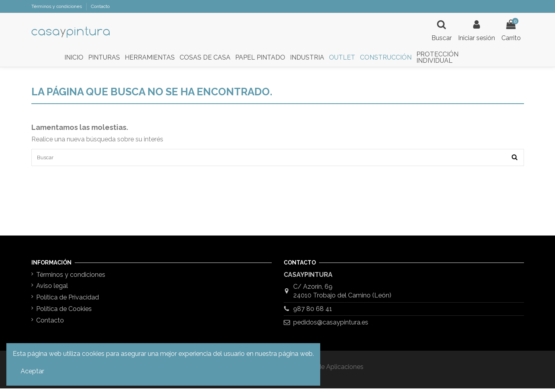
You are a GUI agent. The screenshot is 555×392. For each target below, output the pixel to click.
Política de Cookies (64, 312)
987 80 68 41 (313, 312)
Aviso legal (52, 290)
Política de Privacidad (68, 301)
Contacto (100, 6)
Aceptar (32, 371)
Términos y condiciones (57, 6)
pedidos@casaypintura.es (331, 326)
